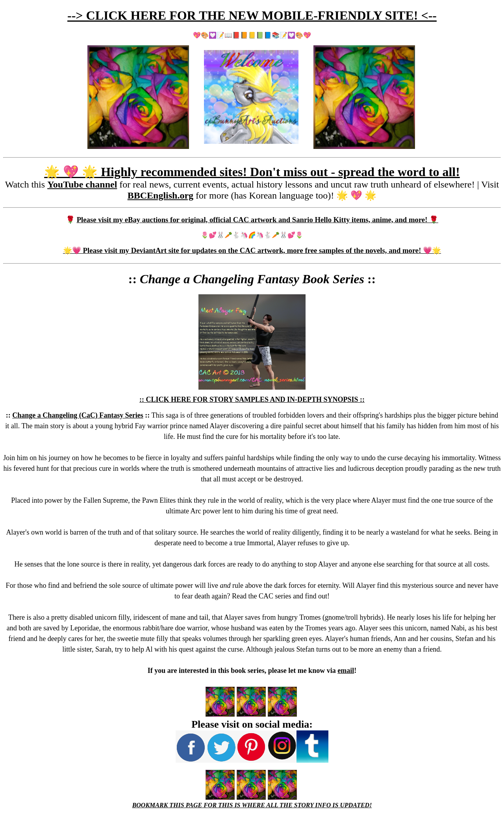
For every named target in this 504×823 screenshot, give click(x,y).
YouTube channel (82, 184)
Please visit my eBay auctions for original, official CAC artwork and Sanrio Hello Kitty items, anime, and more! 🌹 (258, 220)
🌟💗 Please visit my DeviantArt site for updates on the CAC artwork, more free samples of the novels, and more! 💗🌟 (252, 250)
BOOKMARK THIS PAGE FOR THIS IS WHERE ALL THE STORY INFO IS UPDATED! (252, 805)
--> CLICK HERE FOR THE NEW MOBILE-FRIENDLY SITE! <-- (252, 15)
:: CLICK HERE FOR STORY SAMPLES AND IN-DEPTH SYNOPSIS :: (252, 399)
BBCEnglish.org (160, 195)
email (346, 671)
